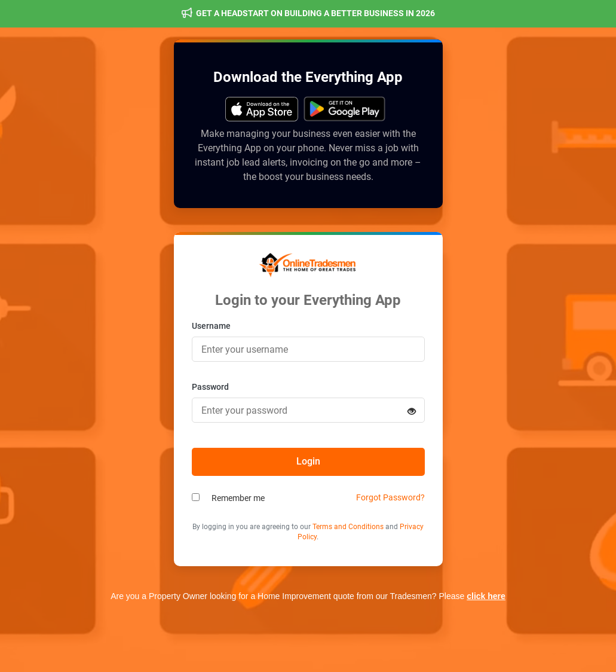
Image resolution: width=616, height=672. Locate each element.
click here (486, 596)
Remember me (238, 498)
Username (211, 326)
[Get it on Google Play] (262, 109)
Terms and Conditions (348, 527)
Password (210, 387)
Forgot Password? (390, 497)
